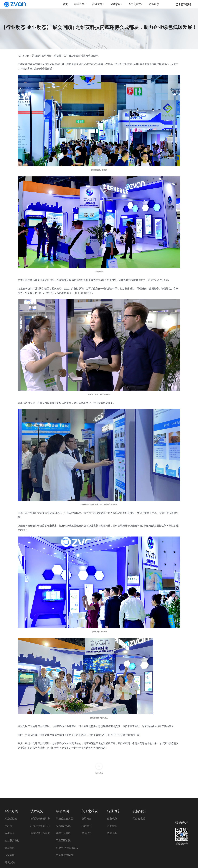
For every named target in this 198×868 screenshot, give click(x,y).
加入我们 (86, 833)
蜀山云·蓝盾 (139, 819)
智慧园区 (10, 848)
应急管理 (10, 855)
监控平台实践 (63, 833)
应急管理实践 (63, 826)
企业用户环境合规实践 (67, 848)
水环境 (9, 826)
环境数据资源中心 (40, 826)
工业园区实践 (63, 841)
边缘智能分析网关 (40, 833)
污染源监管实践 (65, 819)
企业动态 (112, 819)
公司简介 (86, 819)
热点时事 (112, 833)
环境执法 (10, 862)
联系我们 (86, 826)
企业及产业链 (12, 841)
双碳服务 (10, 833)
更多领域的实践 (65, 855)
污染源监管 (11, 819)
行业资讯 (112, 826)
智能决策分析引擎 (40, 819)
